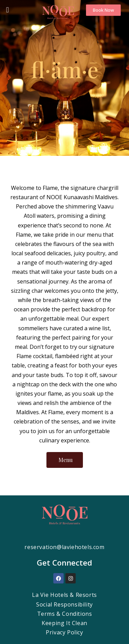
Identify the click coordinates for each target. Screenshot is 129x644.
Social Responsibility (64, 604)
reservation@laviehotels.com (64, 547)
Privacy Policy (64, 632)
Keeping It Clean (64, 623)
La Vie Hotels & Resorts (64, 595)
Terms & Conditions (65, 614)
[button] (6, 10)
